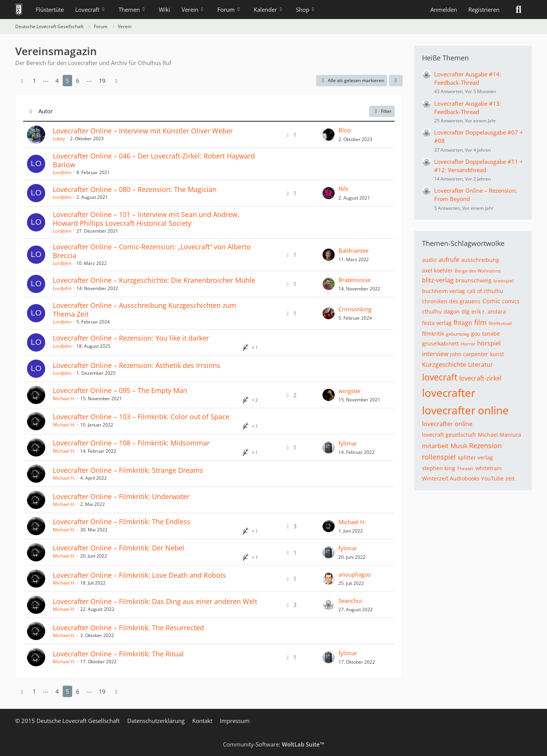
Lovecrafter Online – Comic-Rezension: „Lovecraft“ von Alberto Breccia (152, 251)
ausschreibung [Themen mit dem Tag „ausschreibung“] (480, 260)
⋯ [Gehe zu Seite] (46, 81)
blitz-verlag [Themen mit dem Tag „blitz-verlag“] (438, 280)
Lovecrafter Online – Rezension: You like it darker (131, 338)
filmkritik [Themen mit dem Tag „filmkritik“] (433, 334)
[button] (396, 81)
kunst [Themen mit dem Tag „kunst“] (497, 354)
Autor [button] (46, 111)
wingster (350, 391)
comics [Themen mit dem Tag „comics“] (511, 301)
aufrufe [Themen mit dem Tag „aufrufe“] (449, 260)
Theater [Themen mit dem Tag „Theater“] (465, 468)
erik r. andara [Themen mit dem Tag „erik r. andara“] (489, 311)
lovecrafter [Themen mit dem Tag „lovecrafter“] (449, 393)
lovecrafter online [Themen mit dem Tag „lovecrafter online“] (465, 410)
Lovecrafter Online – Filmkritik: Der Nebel (119, 548)
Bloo (345, 130)
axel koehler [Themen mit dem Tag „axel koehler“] (437, 270)
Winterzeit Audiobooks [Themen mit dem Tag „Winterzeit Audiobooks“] (451, 478)
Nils (343, 189)
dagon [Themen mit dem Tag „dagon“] (452, 311)
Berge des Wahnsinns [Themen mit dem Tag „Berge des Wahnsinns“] (478, 271)
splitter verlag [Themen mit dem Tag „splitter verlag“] (475, 457)
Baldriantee (353, 250)
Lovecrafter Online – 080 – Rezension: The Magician (135, 189)
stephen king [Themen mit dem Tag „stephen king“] (439, 468)
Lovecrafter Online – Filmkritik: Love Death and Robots (139, 575)
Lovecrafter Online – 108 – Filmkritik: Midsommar (131, 443)
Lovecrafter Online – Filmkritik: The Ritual (118, 654)
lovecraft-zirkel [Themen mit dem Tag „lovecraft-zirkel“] (480, 378)
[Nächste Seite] (116, 81)
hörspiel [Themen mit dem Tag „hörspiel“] (489, 343)
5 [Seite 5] (67, 81)
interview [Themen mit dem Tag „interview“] (435, 354)
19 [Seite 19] (102, 81)
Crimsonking (355, 309)
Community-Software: (274, 744)
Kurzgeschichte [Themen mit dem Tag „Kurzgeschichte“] (444, 365)
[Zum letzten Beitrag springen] (329, 135)
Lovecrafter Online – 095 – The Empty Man (120, 390)
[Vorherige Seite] (22, 81)
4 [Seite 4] (57, 81)
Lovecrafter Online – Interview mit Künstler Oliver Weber (143, 131)
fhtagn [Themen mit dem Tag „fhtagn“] (463, 323)
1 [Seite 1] (34, 81)
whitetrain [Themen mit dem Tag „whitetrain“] (489, 468)
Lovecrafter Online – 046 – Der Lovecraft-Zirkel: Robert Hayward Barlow (154, 160)
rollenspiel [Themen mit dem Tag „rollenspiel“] (439, 457)
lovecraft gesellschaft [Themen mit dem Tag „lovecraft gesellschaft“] (449, 435)
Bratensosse (354, 280)
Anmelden (444, 10)
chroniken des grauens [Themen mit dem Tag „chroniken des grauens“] (451, 301)
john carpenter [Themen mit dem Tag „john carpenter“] (469, 354)
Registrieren (484, 10)
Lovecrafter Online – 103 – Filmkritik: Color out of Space (141, 417)
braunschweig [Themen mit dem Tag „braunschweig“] (473, 280)
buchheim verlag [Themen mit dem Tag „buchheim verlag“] (443, 291)
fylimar (348, 443)
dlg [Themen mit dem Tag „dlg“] (466, 311)
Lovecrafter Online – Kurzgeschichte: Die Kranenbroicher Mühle (154, 280)
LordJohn (62, 172)
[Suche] (519, 10)
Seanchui (350, 601)
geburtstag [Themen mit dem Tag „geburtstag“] (458, 334)
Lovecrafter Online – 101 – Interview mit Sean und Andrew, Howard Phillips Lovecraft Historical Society (146, 219)
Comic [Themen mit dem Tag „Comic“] (491, 301)
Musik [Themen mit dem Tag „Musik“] (459, 446)
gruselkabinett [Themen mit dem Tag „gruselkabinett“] (440, 343)
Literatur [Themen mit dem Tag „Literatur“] (481, 365)
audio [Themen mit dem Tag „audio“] (429, 260)
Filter (382, 111)
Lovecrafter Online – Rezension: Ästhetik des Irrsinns (137, 365)
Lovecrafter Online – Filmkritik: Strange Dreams (128, 470)
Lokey (59, 139)
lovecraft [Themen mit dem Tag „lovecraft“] (440, 377)
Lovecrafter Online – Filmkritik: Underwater (121, 496)
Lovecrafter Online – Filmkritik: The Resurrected (128, 628)
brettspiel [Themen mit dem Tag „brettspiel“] (504, 281)
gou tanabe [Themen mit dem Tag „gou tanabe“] (485, 334)
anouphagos (355, 574)
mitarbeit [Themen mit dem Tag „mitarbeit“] (435, 446)
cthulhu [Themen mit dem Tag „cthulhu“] (432, 311)
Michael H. (64, 399)
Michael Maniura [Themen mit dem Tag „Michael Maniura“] (500, 435)
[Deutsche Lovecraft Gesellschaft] (19, 10)
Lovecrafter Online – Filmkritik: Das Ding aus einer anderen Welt (155, 601)
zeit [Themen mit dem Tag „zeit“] (510, 478)
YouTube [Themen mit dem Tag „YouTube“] (492, 478)
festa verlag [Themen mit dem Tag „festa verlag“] (437, 323)
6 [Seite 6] (78, 81)
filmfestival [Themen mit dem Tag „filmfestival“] (500, 323)
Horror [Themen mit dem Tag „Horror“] (468, 344)
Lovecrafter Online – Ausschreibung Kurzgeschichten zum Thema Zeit (145, 310)
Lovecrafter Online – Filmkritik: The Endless (122, 521)
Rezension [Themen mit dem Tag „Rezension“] (485, 445)
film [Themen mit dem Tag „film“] (480, 322)
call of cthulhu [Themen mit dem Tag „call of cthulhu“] (485, 291)
